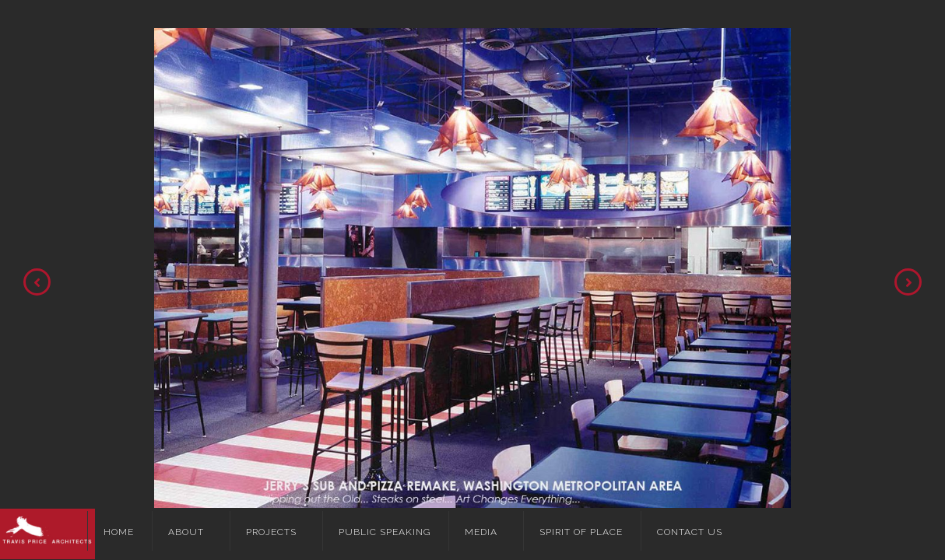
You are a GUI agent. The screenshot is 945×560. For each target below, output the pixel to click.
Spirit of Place (581, 532)
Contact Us (690, 532)
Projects (271, 532)
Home (119, 532)
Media (481, 532)
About (186, 532)
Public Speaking (385, 532)
